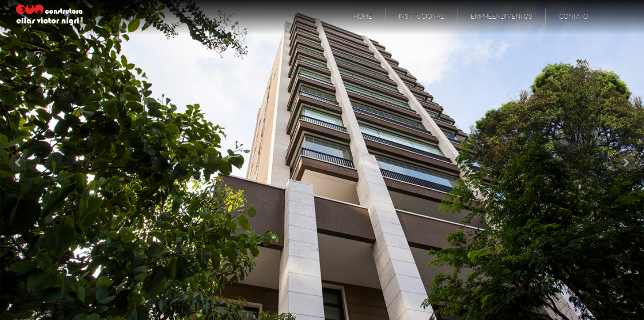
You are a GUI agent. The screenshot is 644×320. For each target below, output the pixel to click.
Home (363, 17)
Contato (574, 17)
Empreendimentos (502, 17)
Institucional (421, 17)
